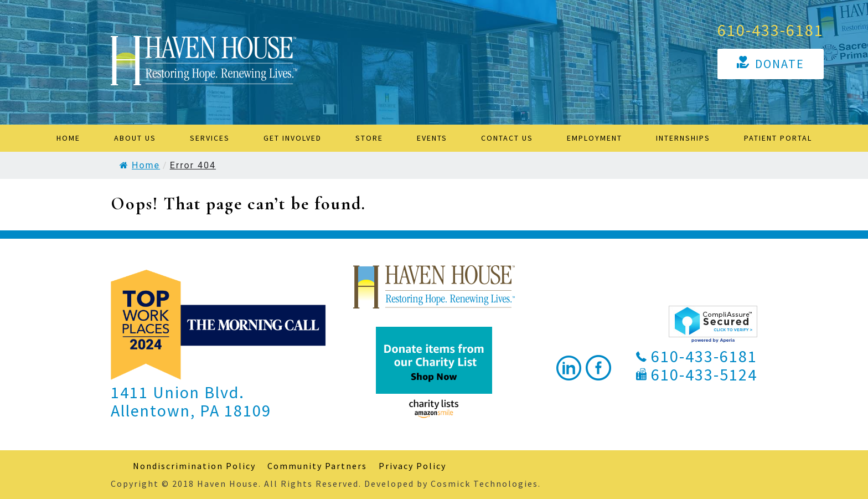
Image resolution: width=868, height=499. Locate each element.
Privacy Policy (412, 466)
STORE (369, 138)
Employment (595, 138)
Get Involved (293, 138)
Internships (683, 138)
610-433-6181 (771, 30)
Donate (780, 64)
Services (210, 138)
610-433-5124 (704, 375)
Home (68, 138)
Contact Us (507, 138)
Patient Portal (778, 138)
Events (432, 138)
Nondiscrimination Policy (194, 466)
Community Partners (317, 466)
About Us (135, 138)
